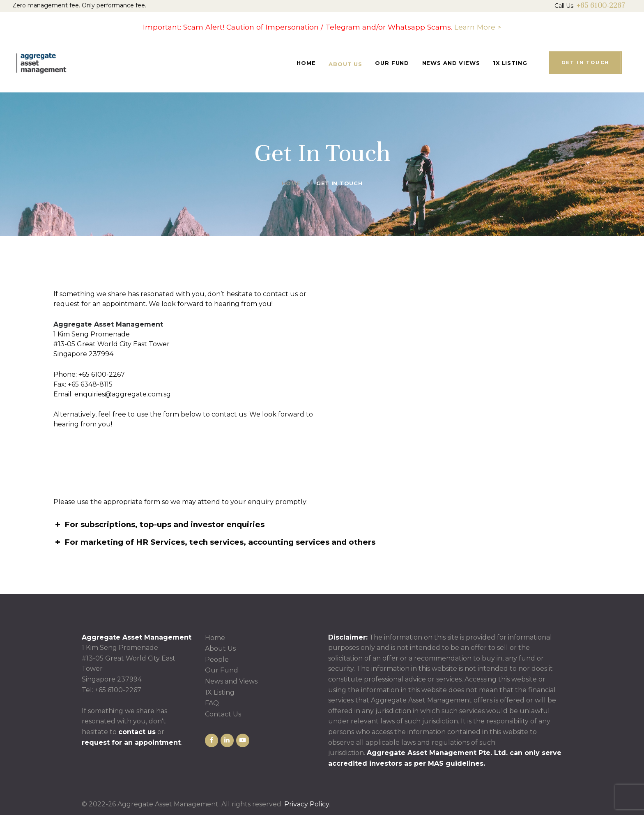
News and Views (231, 681)
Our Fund (222, 670)
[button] (322, 525)
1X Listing (220, 692)
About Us (220, 648)
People (217, 660)
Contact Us (223, 714)
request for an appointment (131, 742)
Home (291, 183)
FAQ (212, 703)
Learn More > (478, 27)
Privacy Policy (307, 804)
